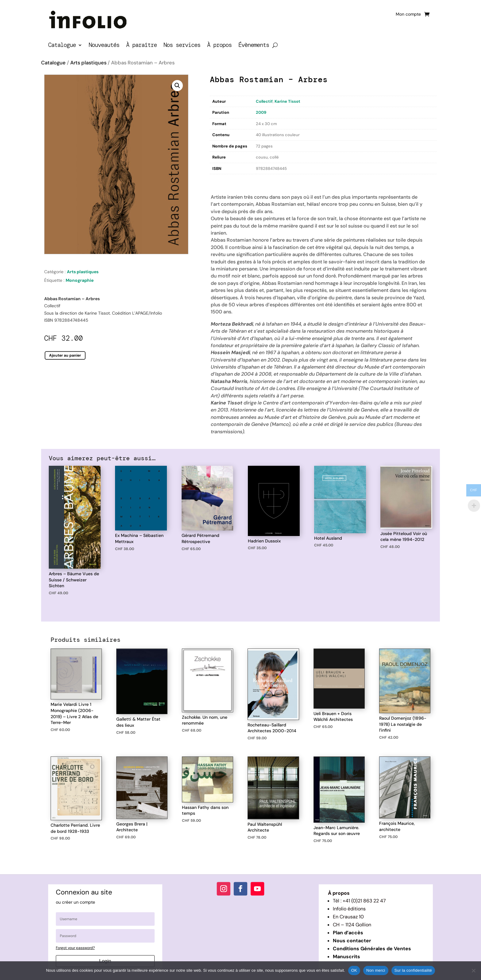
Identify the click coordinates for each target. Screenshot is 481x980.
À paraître (141, 46)
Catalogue (62, 46)
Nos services (182, 46)
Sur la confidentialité (413, 970)
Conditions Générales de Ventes (372, 949)
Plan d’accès (348, 933)
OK (354, 970)
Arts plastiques (88, 63)
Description (222, 180)
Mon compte (408, 14)
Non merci (376, 970)
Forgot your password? (75, 948)
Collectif (264, 101)
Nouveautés (104, 46)
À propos (219, 46)
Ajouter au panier (65, 355)
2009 (261, 112)
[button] (177, 86)
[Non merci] (473, 970)
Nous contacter (352, 941)
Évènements (254, 46)
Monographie (80, 280)
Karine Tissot (287, 101)
